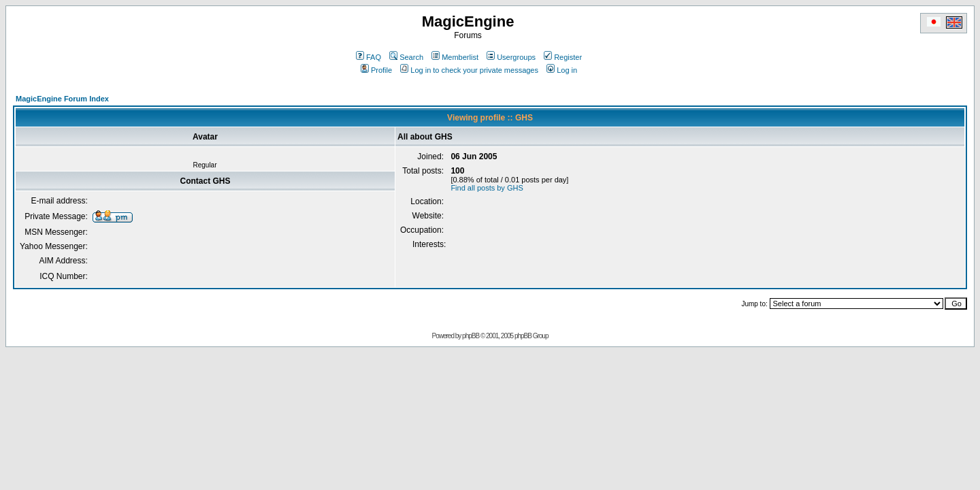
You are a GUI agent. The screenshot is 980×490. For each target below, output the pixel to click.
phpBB (471, 336)
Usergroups (511, 57)
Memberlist (455, 57)
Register (563, 57)
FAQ (369, 57)
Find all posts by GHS (487, 188)
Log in (562, 70)
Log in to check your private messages (469, 70)
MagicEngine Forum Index (62, 99)
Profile (376, 70)
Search (406, 57)
